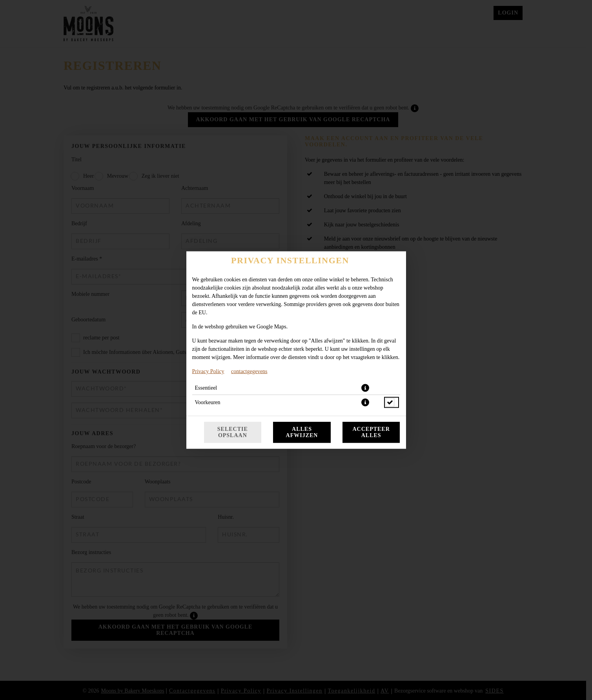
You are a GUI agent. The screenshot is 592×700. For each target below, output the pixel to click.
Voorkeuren (208, 402)
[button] (365, 388)
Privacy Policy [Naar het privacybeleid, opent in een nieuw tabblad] (208, 371)
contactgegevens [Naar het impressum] (249, 371)
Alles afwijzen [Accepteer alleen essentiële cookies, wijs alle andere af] (302, 432)
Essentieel (206, 388)
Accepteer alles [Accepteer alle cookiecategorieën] (371, 432)
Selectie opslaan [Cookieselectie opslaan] (233, 432)
